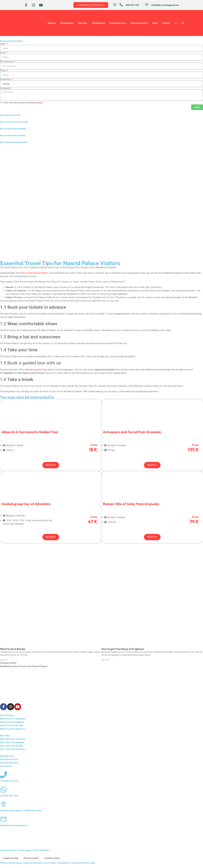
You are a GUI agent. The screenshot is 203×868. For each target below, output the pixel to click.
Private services (118, 23)
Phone (3, 71)
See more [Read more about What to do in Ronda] (4, 660)
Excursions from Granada (14, 122)
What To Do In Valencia (12, 729)
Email (3, 53)
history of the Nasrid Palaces (34, 273)
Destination (6, 79)
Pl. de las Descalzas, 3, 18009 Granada (21, 810)
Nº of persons (7, 62)
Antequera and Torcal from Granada (132, 432)
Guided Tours (98, 23)
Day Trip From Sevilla (11, 746)
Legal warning (10, 858)
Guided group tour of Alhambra (26, 504)
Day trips (83, 23)
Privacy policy (31, 858)
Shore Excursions (139, 23)
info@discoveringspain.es (14, 825)
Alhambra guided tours (36, 370)
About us (52, 23)
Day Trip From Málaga (12, 742)
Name (3, 44)
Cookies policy (52, 858)
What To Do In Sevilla (11, 725)
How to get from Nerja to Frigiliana (123, 649)
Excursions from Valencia (14, 142)
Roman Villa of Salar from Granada (131, 504)
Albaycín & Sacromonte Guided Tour (30, 432)
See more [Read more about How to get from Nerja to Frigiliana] (105, 660)
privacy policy (36, 103)
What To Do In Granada (13, 719)
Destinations (67, 23)
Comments (5, 88)
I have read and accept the (22, 103)
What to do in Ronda (12, 649)
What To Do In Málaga (12, 722)
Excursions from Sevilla (13, 135)
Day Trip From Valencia (12, 749)
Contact (166, 23)
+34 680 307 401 (9, 781)
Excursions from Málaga (13, 129)
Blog (155, 23)
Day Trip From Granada (13, 739)
